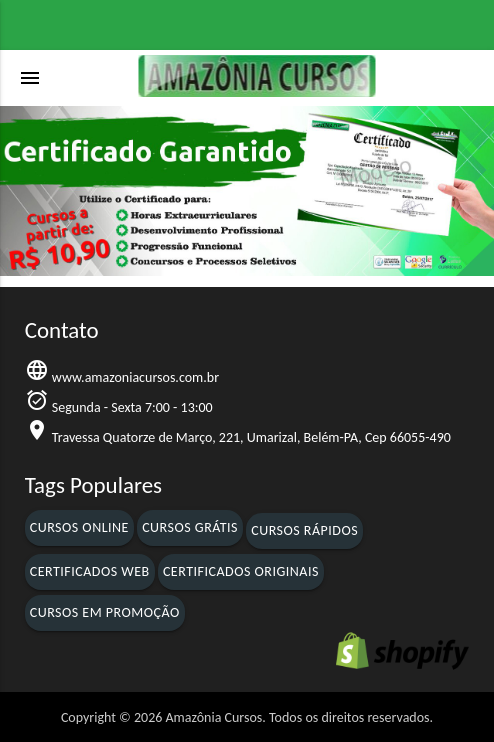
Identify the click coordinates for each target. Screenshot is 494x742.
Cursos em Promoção (105, 612)
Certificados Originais (241, 571)
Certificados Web (90, 571)
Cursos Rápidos (304, 530)
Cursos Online (79, 527)
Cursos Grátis (190, 527)
